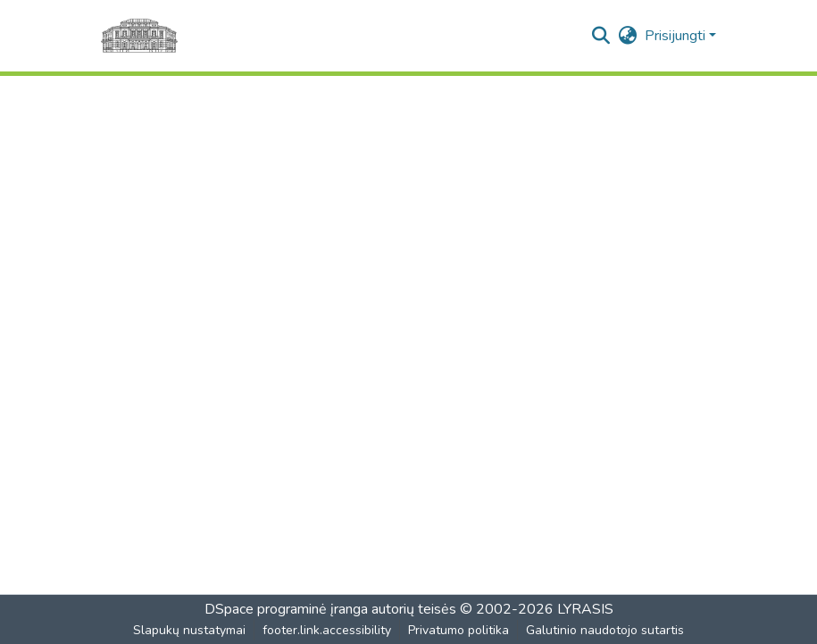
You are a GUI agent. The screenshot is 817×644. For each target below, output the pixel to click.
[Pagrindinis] (139, 36)
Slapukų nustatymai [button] (189, 630)
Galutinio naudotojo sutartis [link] (605, 630)
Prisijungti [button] (677, 36)
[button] (601, 36)
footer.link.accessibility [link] (327, 630)
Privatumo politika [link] (459, 630)
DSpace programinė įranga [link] (286, 609)
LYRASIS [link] (585, 609)
